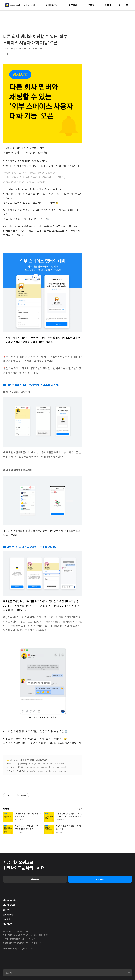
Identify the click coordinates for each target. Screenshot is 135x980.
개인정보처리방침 (10, 900)
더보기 (80, 809)
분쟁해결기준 (8, 914)
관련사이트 (9, 973)
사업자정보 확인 (31, 939)
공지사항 (6, 49)
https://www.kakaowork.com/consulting (46, 771)
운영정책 (6, 910)
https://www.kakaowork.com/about (46, 763)
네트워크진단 (8, 924)
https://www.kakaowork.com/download (46, 767)
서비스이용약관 (9, 905)
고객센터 (6, 919)
